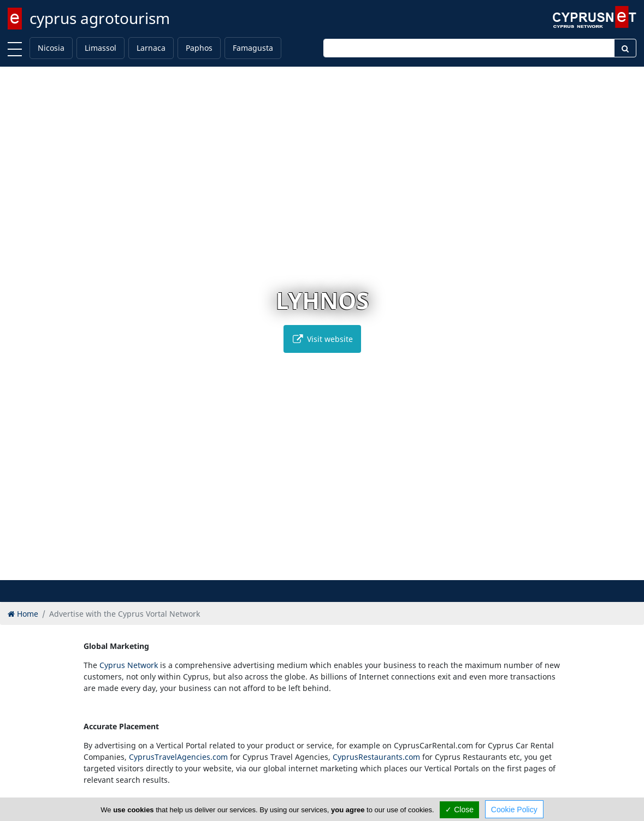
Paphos (199, 48)
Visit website (322, 339)
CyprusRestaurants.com (376, 757)
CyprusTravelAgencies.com (178, 757)
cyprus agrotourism (100, 18)
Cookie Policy (514, 810)
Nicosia (51, 48)
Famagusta (253, 48)
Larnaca (151, 48)
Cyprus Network (129, 665)
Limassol (101, 48)
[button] (299, 570)
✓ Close (459, 810)
